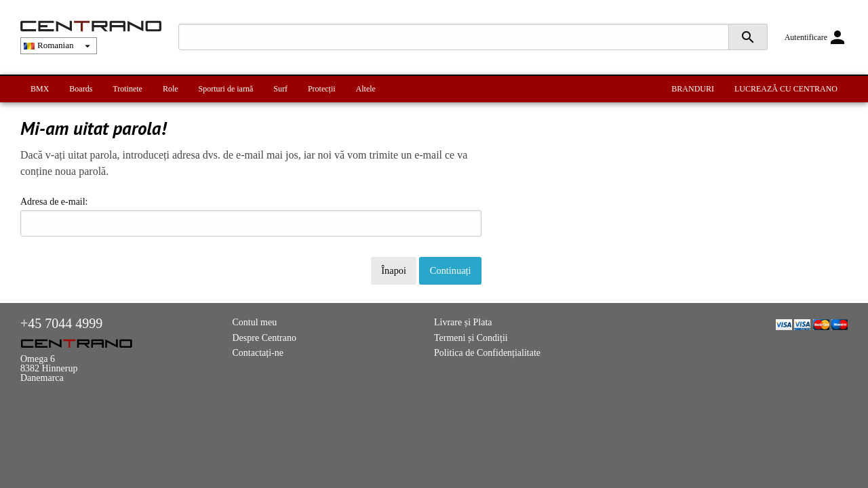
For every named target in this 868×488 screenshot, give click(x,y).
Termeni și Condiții (471, 338)
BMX (40, 89)
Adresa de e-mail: (251, 217)
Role (171, 89)
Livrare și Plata (463, 322)
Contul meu (255, 322)
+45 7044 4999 (61, 323)
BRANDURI (693, 89)
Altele (366, 89)
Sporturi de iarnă (226, 89)
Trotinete (127, 89)
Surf (280, 89)
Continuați (451, 270)
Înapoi (394, 270)
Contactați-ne (258, 353)
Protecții (322, 89)
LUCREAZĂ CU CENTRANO (786, 89)
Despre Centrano (264, 338)
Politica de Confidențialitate (487, 353)
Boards (81, 89)
